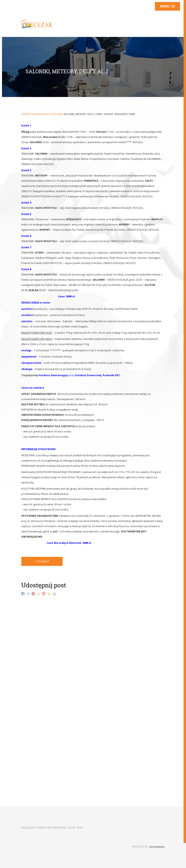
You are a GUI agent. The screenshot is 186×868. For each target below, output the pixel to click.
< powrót (42, 561)
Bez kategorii (53, 114)
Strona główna (32, 114)
